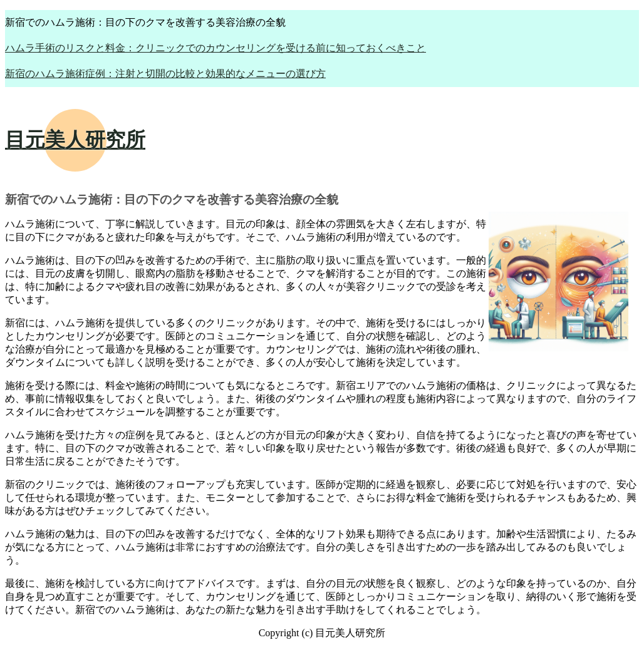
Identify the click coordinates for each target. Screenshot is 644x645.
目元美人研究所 (75, 140)
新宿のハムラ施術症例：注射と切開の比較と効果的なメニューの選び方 (165, 74)
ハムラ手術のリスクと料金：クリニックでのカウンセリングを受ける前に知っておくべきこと (216, 48)
